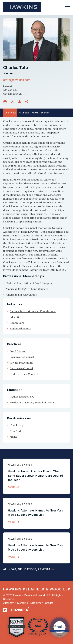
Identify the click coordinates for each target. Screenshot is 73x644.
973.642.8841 (11, 90)
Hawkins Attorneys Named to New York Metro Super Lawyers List (35, 513)
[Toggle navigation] (67, 8)
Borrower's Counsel (22, 357)
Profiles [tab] (24, 113)
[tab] (45, 113)
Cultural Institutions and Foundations (33, 311)
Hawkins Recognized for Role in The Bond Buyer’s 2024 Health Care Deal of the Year (35, 476)
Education (16, 317)
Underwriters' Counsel (24, 374)
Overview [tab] (10, 113)
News (11, 465)
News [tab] (35, 113)
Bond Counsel (18, 351)
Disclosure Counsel (21, 368)
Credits (49, 603)
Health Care (17, 323)
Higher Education (20, 328)
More (12, 487)
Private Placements (22, 363)
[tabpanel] (36, 208)
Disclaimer (36, 603)
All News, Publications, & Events (27, 569)
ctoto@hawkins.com (17, 80)
